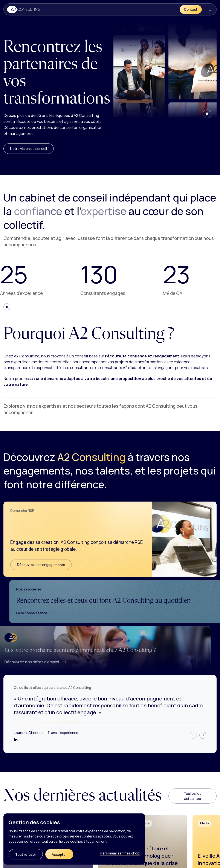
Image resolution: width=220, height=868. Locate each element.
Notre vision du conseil (29, 149)
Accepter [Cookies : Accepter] (59, 854)
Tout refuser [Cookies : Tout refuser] (26, 854)
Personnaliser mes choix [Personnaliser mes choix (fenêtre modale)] (120, 853)
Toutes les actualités (192, 796)
